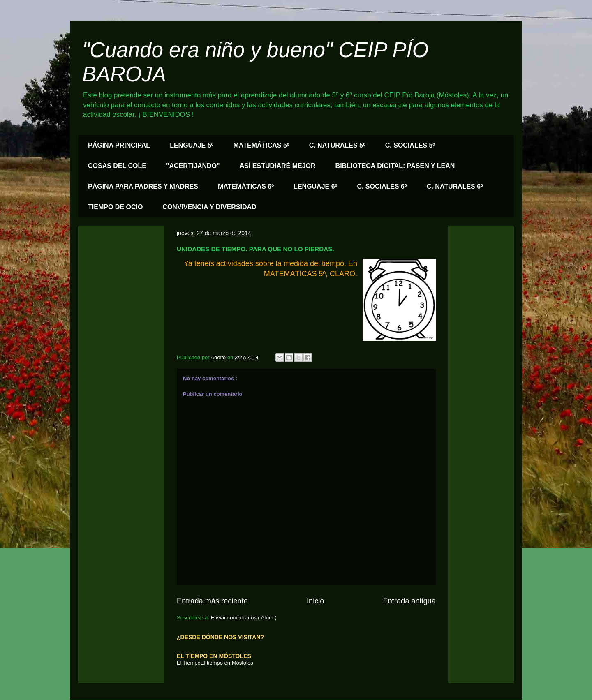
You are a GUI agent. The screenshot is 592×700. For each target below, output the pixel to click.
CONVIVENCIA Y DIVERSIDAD (209, 207)
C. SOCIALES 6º (382, 186)
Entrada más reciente (212, 601)
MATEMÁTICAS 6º (246, 186)
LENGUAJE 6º (315, 186)
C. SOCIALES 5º (410, 145)
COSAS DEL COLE (117, 166)
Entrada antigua (409, 601)
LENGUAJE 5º (192, 145)
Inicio (315, 601)
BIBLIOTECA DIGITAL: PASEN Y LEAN (395, 166)
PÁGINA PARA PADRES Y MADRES (143, 186)
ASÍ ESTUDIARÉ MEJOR (278, 166)
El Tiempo (189, 663)
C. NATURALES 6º (455, 186)
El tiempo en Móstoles (227, 663)
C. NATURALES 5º (337, 145)
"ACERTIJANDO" (193, 166)
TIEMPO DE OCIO (115, 207)
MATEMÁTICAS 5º (261, 145)
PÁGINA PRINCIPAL (119, 145)
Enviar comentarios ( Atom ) (243, 618)
